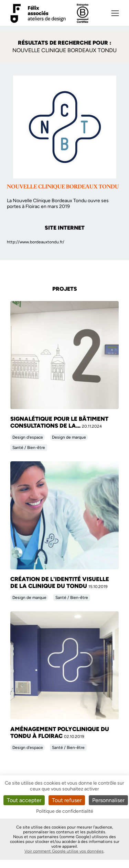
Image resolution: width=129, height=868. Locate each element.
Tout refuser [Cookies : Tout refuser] (67, 800)
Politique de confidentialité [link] (65, 811)
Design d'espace (28, 437)
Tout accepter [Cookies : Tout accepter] (24, 800)
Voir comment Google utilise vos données (64, 851)
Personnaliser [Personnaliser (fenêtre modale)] (108, 800)
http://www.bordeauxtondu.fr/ (36, 242)
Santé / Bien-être (29, 448)
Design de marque (69, 437)
